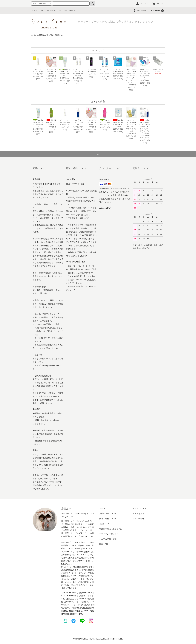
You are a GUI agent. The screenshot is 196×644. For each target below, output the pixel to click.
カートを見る (138, 513)
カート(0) (158, 4)
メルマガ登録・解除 (108, 539)
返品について (105, 524)
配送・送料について (108, 519)
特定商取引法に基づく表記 (111, 529)
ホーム (34, 10)
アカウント (142, 4)
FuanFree (154, 10)
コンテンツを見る (67, 10)
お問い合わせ (140, 10)
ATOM (107, 544)
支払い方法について (108, 513)
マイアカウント (139, 508)
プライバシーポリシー (109, 534)
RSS (101, 544)
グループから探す (49, 10)
